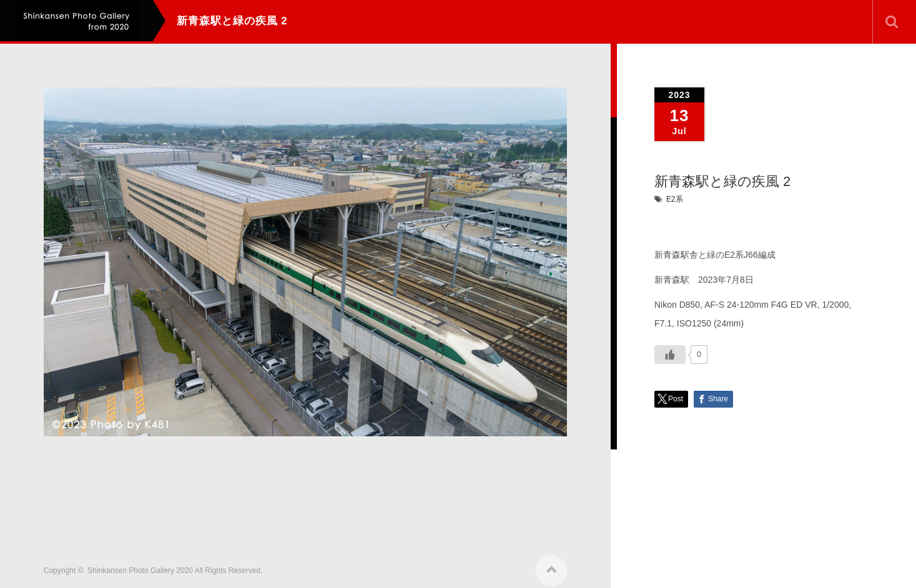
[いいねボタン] (670, 355)
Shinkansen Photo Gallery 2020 (140, 566)
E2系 (675, 199)
